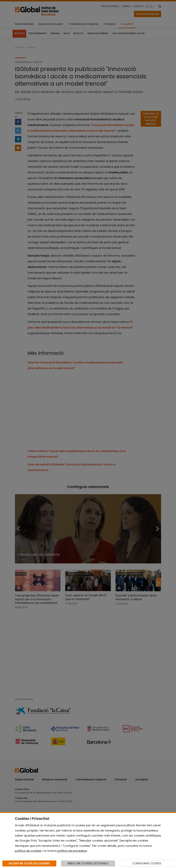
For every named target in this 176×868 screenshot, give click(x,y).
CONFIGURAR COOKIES (147, 863)
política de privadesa (72, 851)
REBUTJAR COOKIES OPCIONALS (88, 863)
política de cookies (28, 851)
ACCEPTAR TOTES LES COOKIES (29, 863)
